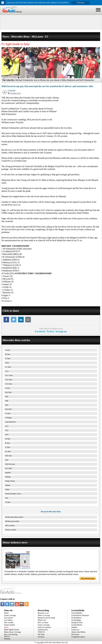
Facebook (40, 331)
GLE (7, 430)
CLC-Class (9, 375)
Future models (9, 625)
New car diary (43, 623)
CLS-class (8, 384)
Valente (8, 485)
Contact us (75, 630)
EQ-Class (8, 392)
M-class (8, 439)
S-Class (8, 447)
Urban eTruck (10, 481)
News (6, 627)
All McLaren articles (12, 521)
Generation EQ (10, 422)
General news (43, 630)
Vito (7, 498)
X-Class (8, 502)
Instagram (61, 331)
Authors (74, 627)
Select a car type (44, 615)
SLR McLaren (10, 464)
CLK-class (9, 380)
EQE (7, 401)
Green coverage (44, 625)
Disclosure (75, 634)
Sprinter (8, 473)
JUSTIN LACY (16, 93)
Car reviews (9, 618)
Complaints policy (78, 637)
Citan (7, 363)
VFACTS (41, 632)
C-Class (8, 359)
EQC (7, 397)
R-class (8, 443)
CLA (7, 371)
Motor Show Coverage (13, 632)
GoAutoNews (76, 618)
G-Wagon (8, 418)
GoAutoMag (76, 620)
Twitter (50, 331)
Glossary (41, 637)
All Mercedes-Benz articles (14, 517)
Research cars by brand (46, 618)
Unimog (8, 477)
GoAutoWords (77, 625)
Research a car (43, 613)
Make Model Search (12, 630)
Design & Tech (77, 623)
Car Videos (8, 620)
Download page (88, 578)
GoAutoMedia (77, 613)
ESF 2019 (8, 409)
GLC (7, 426)
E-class (7, 388)
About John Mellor (78, 632)
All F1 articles (10, 526)
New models (9, 623)
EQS (7, 405)
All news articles (11, 530)
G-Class (8, 413)
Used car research (44, 627)
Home (6, 613)
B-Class (8, 354)
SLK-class (8, 456)
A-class (8, 350)
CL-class (8, 367)
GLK (7, 435)
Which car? (42, 620)
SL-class (8, 451)
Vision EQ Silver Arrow (13, 494)
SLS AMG (9, 468)
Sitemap (7, 639)
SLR (7, 460)
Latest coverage (10, 615)
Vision (7, 490)
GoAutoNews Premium (80, 615)
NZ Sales (41, 634)
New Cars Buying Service (11, 635)
